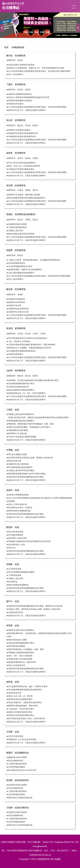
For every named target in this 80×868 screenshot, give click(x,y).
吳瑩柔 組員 (13, 626)
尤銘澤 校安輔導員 (16, 371)
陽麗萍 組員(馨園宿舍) (18, 753)
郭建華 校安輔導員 (16, 250)
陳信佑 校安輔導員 (16, 56)
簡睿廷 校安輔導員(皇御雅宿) (21, 214)
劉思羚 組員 (13, 527)
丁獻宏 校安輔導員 (16, 84)
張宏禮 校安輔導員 (16, 185)
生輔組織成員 (18, 47)
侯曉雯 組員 (13, 682)
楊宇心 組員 (13, 601)
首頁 (6, 47)
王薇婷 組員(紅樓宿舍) (18, 808)
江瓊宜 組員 (13, 410)
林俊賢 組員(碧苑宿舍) (18, 780)
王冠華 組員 (13, 732)
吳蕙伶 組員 (13, 490)
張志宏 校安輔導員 (16, 120)
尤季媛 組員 (13, 450)
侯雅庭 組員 (13, 564)
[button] (2, 28)
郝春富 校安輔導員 (16, 153)
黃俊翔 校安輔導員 (16, 328)
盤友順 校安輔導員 (16, 289)
